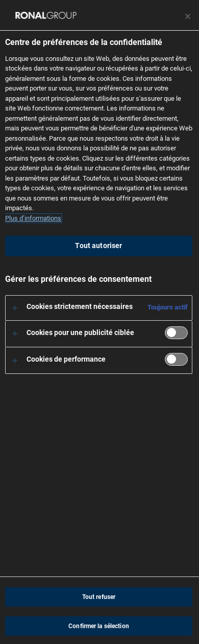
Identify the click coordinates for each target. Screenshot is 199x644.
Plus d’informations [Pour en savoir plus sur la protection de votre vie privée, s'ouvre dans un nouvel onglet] (33, 218)
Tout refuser (99, 597)
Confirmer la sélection (99, 626)
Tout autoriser (98, 246)
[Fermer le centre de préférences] (188, 16)
